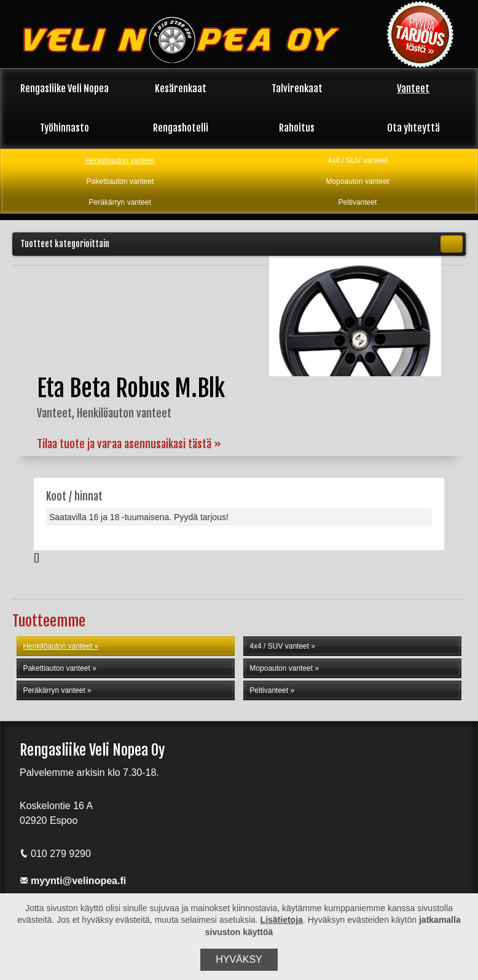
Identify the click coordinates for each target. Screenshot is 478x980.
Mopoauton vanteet (358, 181)
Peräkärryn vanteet (120, 202)
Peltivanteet (358, 202)
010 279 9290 (55, 854)
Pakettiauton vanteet (120, 181)
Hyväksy (239, 959)
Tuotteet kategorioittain (241, 244)
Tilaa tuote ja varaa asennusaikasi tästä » (129, 444)
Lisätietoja (282, 920)
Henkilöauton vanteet (120, 160)
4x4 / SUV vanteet (358, 160)
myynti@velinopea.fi (73, 881)
